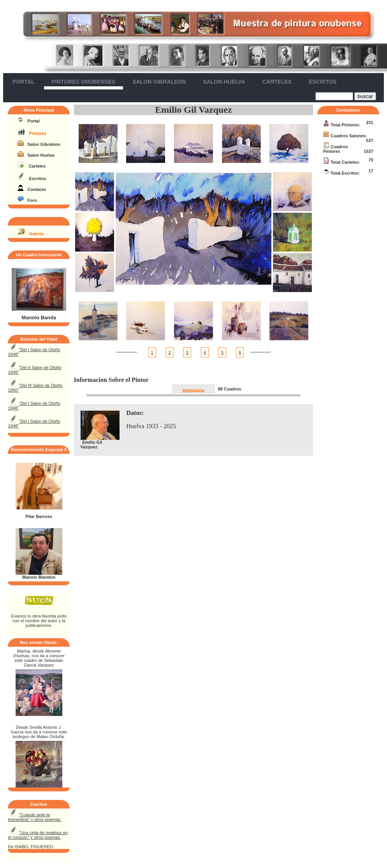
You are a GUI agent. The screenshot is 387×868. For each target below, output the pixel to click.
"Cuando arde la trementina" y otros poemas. (34, 817)
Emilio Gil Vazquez (193, 110)
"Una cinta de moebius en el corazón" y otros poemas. (38, 835)
